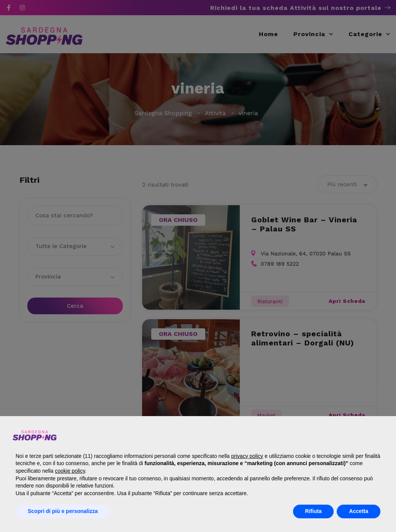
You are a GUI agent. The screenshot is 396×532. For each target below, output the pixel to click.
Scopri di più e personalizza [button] (63, 511)
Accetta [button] (359, 511)
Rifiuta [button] (314, 511)
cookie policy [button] (70, 471)
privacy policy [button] (247, 456)
